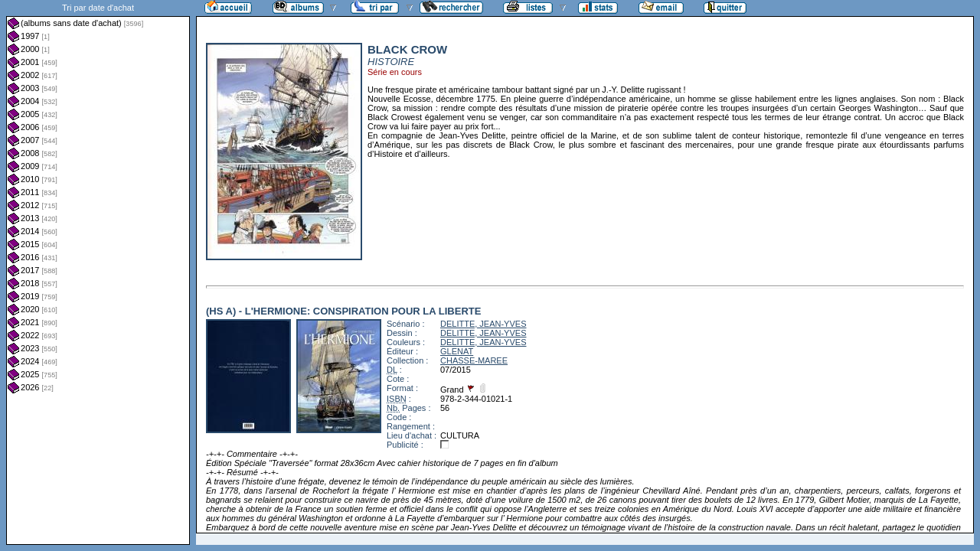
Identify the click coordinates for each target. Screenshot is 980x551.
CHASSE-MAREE (474, 360)
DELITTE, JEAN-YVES (483, 324)
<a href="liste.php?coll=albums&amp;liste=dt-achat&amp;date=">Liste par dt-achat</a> (98, 272)
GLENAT (457, 351)
